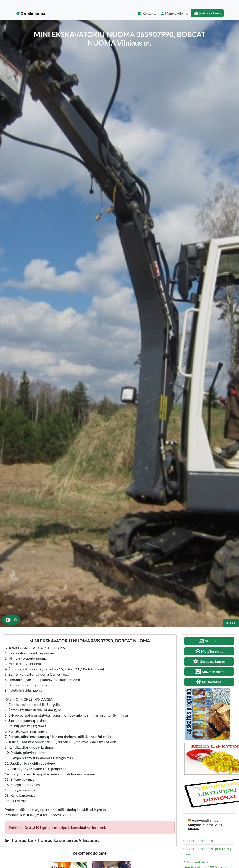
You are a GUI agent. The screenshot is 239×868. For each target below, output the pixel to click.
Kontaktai (148, 13)
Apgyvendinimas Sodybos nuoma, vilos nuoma (205, 825)
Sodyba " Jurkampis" (198, 841)
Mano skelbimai (175, 13)
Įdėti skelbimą (207, 13)
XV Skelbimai (31, 13)
